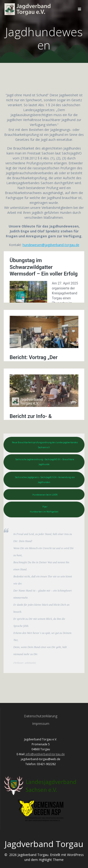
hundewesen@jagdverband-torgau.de (51, 245)
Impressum (41, 724)
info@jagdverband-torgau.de (45, 754)
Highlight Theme (51, 860)
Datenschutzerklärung (41, 716)
